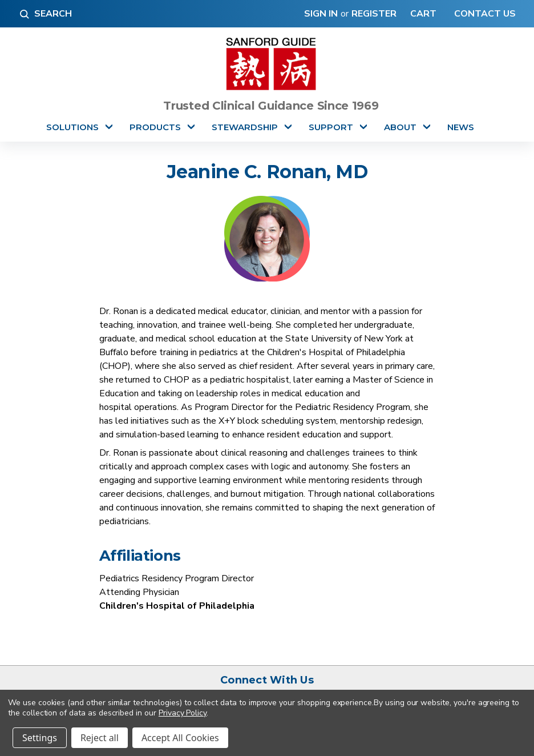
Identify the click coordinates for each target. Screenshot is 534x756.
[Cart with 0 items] (421, 14)
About (400, 127)
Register (374, 14)
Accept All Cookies (180, 738)
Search (45, 14)
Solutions (72, 127)
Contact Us (484, 14)
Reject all (100, 738)
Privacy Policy (183, 713)
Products (155, 127)
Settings (40, 738)
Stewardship (245, 127)
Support (331, 127)
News (461, 127)
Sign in (321, 14)
